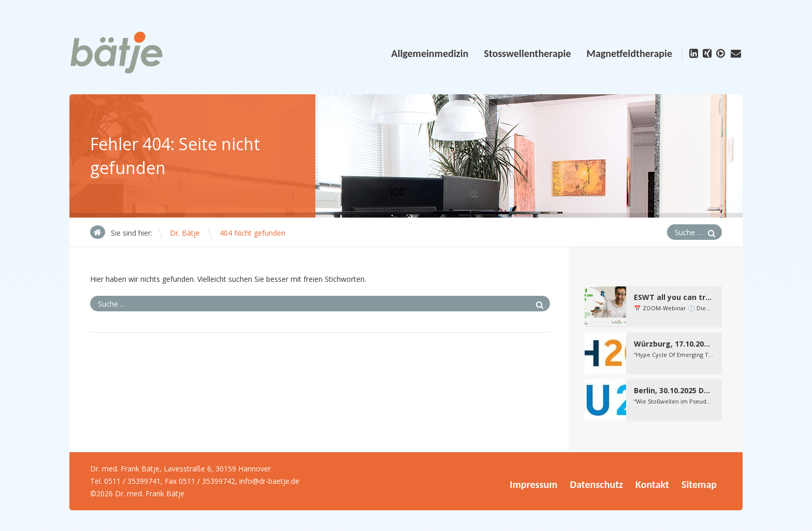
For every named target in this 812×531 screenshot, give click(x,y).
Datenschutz (597, 484)
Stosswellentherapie (527, 53)
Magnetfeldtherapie (629, 53)
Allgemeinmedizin (430, 53)
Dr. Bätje (185, 233)
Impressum (533, 484)
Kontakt (652, 484)
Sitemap (699, 484)
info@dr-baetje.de (269, 481)
